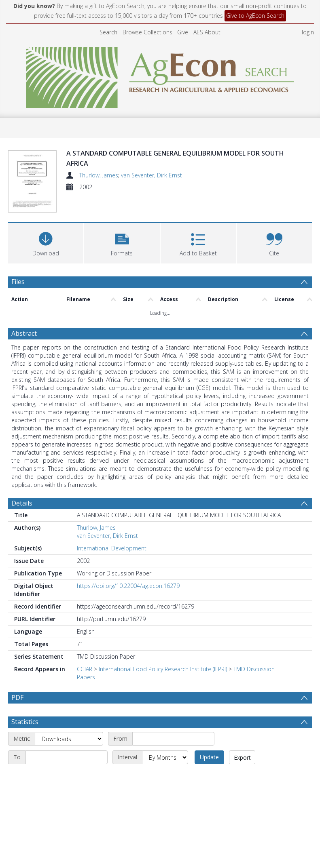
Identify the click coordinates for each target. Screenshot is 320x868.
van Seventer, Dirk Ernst (152, 175)
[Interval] (165, 738)
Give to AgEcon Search (255, 16)
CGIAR (85, 650)
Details (22, 484)
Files (18, 263)
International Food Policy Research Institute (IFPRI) (163, 650)
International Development (112, 529)
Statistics (25, 703)
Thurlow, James (99, 175)
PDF (17, 678)
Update (209, 738)
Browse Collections (147, 32)
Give (183, 32)
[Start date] (173, 720)
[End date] (67, 738)
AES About (207, 32)
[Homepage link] (160, 75)
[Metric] (69, 720)
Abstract (24, 314)
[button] (122, 223)
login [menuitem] (308, 32)
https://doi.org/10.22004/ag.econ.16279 (128, 567)
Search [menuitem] (108, 32)
